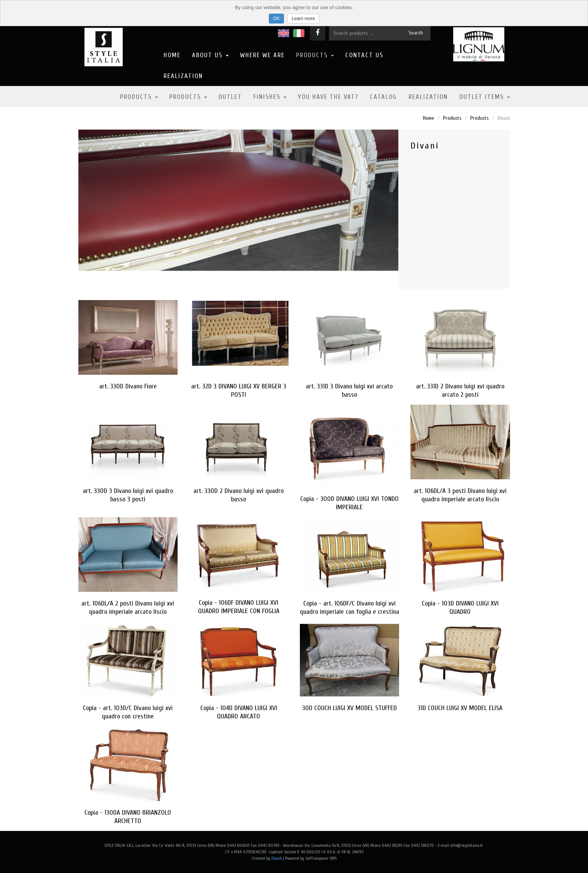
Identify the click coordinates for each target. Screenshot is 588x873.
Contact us (364, 55)
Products (315, 55)
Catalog (384, 97)
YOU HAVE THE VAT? (328, 97)
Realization (183, 76)
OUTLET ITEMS (485, 97)
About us (210, 55)
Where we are (262, 55)
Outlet (230, 97)
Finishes (270, 97)
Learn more (303, 19)
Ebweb (277, 858)
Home (172, 55)
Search (416, 33)
